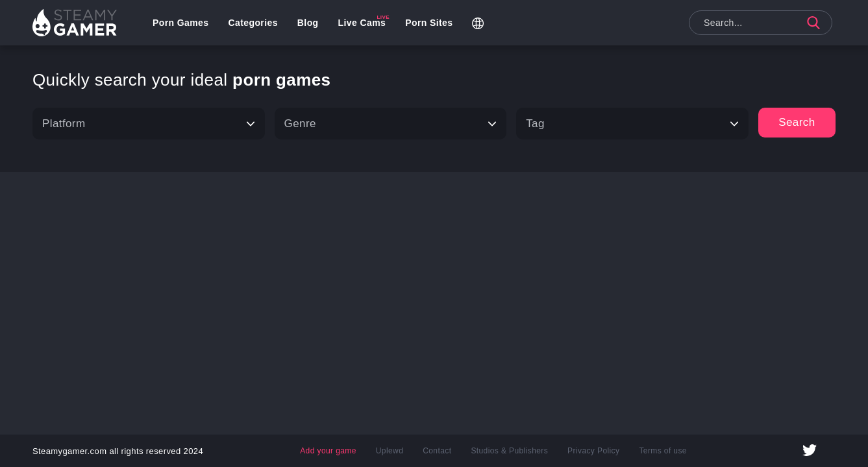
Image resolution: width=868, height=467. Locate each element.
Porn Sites (429, 23)
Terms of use (663, 451)
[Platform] (149, 124)
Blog (308, 23)
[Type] (391, 124)
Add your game (328, 451)
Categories (253, 23)
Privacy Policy (593, 451)
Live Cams (362, 23)
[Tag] (632, 124)
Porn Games (180, 23)
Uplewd (390, 451)
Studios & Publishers (509, 451)
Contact (437, 451)
